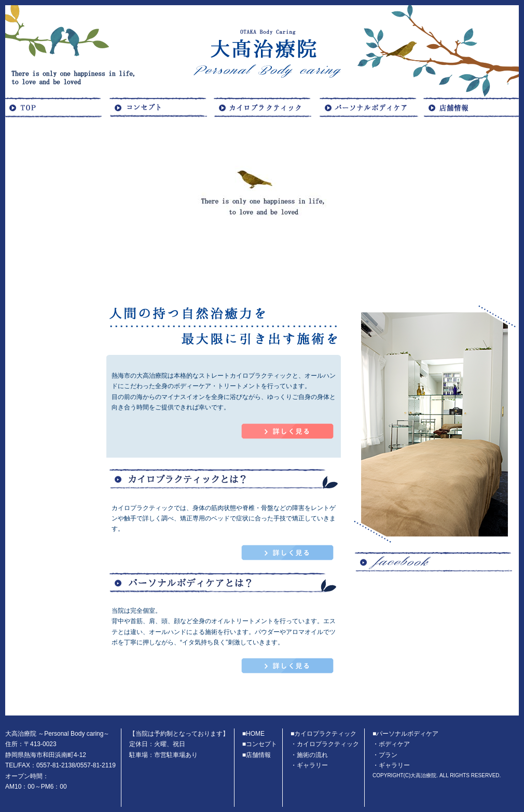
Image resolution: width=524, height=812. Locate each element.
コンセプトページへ (288, 431)
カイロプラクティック (265, 107)
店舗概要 (472, 107)
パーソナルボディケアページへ (288, 666)
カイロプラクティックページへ (288, 553)
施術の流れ (312, 755)
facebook (436, 628)
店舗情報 (258, 755)
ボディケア (368, 107)
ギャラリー (312, 765)
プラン (388, 755)
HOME (57, 107)
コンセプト (161, 107)
